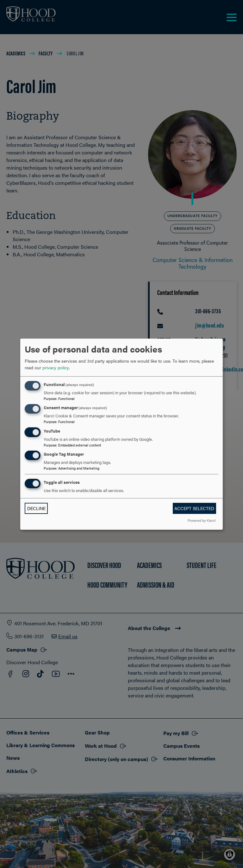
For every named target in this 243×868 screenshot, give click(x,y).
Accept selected (194, 508)
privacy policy (56, 367)
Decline (36, 508)
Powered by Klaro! (202, 520)
